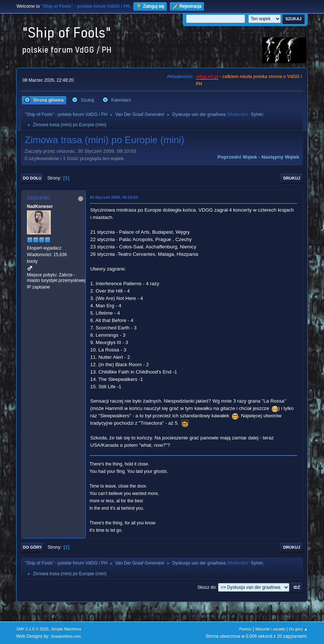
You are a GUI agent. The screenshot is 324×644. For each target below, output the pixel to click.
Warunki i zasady (270, 629)
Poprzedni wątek (237, 157)
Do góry (32, 547)
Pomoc (246, 629)
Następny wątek (280, 157)
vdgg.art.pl (207, 77)
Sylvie (257, 114)
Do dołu (32, 178)
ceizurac (38, 197)
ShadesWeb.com (66, 636)
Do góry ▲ (298, 629)
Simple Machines (66, 629)
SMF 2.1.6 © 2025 (32, 629)
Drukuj (292, 178)
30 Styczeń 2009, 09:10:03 (114, 197)
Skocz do (206, 587)
